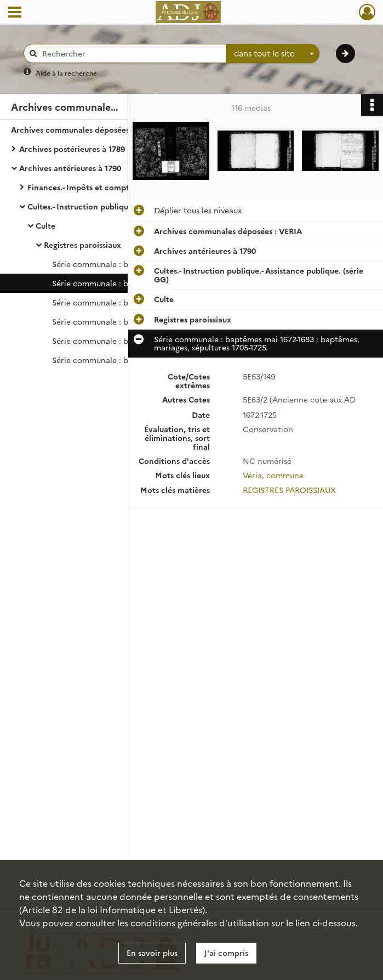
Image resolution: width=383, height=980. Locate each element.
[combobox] (273, 54)
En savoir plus (152, 953)
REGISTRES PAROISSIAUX (289, 488)
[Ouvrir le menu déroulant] (15, 13)
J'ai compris (226, 953)
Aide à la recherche (66, 73)
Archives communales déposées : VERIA (85, 129)
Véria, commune (273, 474)
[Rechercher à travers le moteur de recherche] (130, 53)
